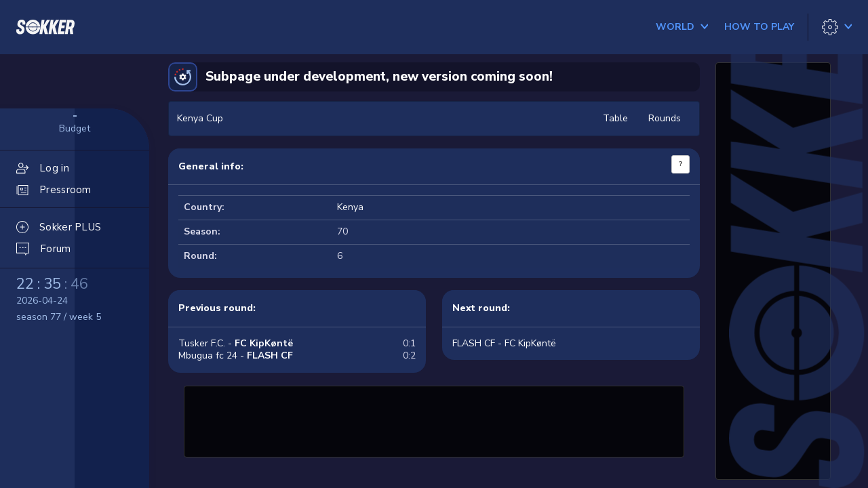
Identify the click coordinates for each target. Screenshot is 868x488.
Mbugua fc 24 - (236, 355)
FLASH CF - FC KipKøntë (504, 343)
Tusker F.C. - (236, 343)
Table (615, 118)
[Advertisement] (434, 420)
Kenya (350, 207)
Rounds (665, 118)
